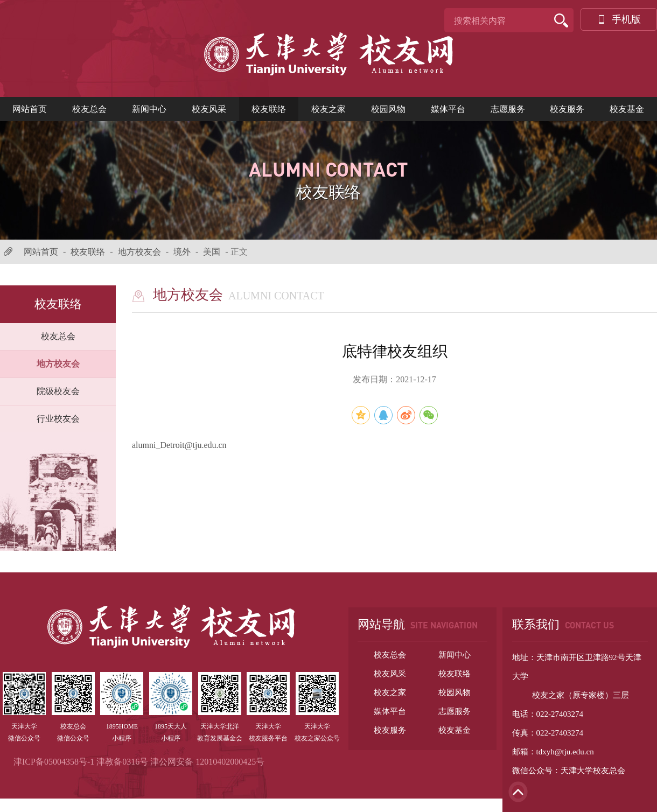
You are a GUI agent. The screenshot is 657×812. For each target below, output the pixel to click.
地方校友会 (139, 252)
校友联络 (269, 109)
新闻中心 (149, 109)
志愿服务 (508, 109)
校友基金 (627, 109)
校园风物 (388, 109)
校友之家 (328, 109)
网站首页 (30, 109)
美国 (212, 252)
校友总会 (89, 109)
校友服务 (567, 109)
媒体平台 (448, 109)
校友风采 (209, 109)
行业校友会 (58, 419)
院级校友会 (58, 391)
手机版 (619, 19)
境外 (182, 252)
